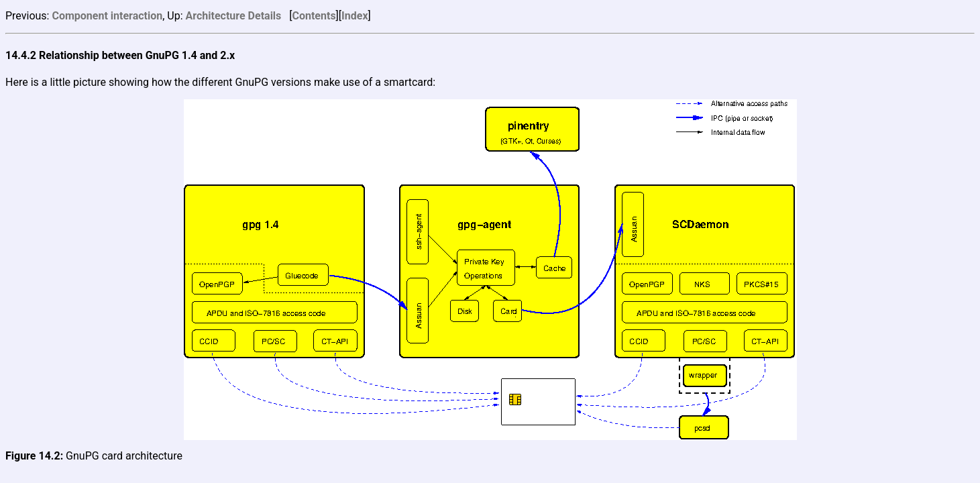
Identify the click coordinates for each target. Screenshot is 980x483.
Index (355, 16)
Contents (314, 16)
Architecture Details (234, 16)
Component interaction (107, 16)
